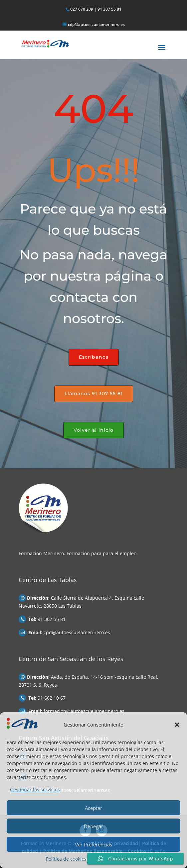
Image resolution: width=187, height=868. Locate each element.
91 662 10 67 (52, 698)
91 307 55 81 (52, 619)
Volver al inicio (93, 430)
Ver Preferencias (93, 844)
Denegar (93, 826)
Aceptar (93, 808)
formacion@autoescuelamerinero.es (84, 711)
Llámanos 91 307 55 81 (94, 393)
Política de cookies (66, 859)
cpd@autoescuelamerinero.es (77, 632)
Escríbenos (94, 357)
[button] (177, 725)
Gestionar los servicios (35, 789)
